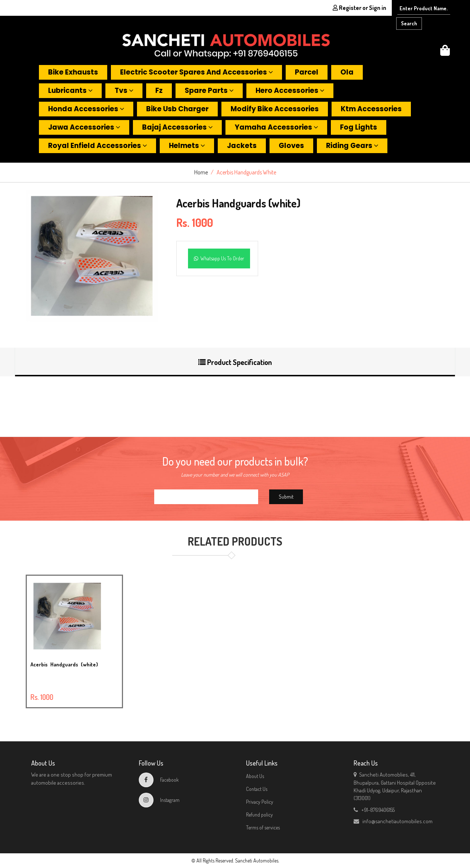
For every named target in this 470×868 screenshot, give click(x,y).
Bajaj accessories (177, 127)
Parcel (307, 72)
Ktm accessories (371, 109)
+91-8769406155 (374, 810)
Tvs (124, 91)
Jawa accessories (84, 127)
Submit (286, 497)
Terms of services (263, 827)
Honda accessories (86, 109)
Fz (159, 91)
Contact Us (257, 789)
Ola (347, 72)
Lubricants (70, 91)
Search (409, 23)
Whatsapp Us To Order (219, 258)
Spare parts (209, 91)
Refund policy (259, 815)
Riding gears (352, 146)
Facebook (159, 780)
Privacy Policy (260, 802)
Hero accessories (290, 91)
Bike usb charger (177, 109)
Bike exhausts (73, 72)
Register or (359, 8)
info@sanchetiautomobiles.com (393, 821)
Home (201, 172)
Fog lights (359, 127)
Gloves (291, 146)
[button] (445, 52)
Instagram (159, 800)
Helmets (187, 146)
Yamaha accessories (276, 127)
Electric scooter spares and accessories (196, 72)
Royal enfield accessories (97, 146)
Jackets (242, 146)
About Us (255, 776)
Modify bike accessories (275, 109)
